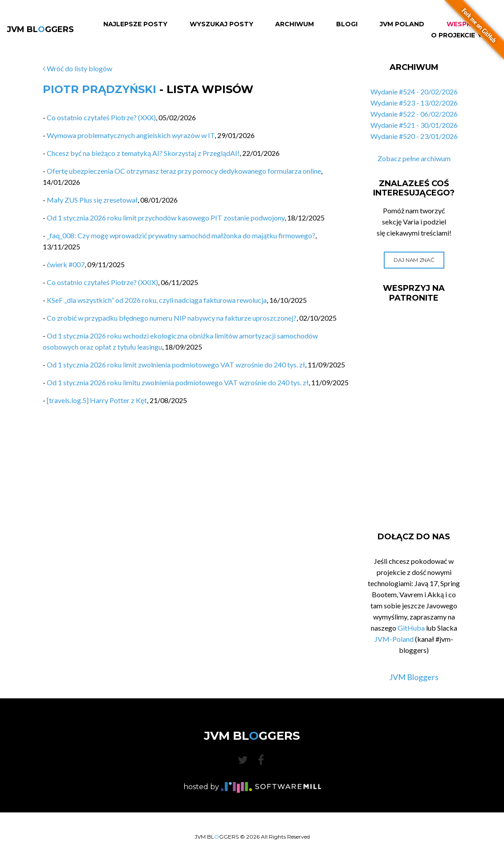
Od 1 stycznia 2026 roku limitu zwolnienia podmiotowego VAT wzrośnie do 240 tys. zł (178, 382)
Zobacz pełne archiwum (414, 158)
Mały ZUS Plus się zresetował (92, 200)
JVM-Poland (394, 639)
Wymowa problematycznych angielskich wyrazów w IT (131, 135)
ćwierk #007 (66, 264)
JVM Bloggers (414, 677)
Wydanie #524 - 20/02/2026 (414, 92)
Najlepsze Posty (135, 24)
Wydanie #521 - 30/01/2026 (414, 125)
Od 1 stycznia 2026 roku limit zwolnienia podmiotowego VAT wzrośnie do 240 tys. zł (176, 365)
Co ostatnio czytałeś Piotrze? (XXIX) (102, 282)
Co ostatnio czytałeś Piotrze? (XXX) (101, 117)
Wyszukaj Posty (222, 24)
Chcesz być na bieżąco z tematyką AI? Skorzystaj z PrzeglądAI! (143, 153)
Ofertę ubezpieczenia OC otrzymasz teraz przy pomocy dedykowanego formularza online (184, 171)
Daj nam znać (414, 260)
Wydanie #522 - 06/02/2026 (414, 114)
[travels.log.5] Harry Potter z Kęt (97, 400)
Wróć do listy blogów (77, 68)
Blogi (347, 24)
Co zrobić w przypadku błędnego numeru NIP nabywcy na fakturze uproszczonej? (172, 318)
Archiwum (295, 24)
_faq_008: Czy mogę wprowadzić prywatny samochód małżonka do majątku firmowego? (181, 235)
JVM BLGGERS (40, 29)
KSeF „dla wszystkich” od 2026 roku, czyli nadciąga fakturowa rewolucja (157, 300)
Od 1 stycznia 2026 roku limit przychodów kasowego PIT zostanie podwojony (166, 218)
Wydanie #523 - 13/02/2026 (414, 103)
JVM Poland (402, 24)
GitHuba (411, 628)
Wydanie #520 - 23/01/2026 (414, 136)
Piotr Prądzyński (100, 89)
